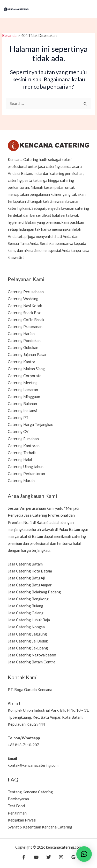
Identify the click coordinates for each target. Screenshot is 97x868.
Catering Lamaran (23, 390)
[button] (84, 854)
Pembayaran (18, 799)
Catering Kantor (22, 362)
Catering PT (18, 418)
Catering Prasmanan (25, 327)
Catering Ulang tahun (26, 467)
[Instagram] (61, 857)
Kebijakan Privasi (22, 820)
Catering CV (18, 432)
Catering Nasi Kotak (25, 306)
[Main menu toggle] (87, 9)
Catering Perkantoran (26, 474)
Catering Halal (20, 460)
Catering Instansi (22, 411)
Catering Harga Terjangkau (31, 425)
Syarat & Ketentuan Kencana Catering (40, 827)
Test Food (16, 806)
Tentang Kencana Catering (30, 792)
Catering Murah (21, 481)
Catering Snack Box (24, 313)
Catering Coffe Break (26, 320)
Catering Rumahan (23, 439)
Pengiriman (17, 813)
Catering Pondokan (24, 341)
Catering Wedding (23, 299)
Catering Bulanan (22, 404)
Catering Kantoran (24, 446)
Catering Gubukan (23, 348)
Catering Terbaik (22, 453)
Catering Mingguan (24, 397)
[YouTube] (36, 857)
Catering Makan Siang (26, 369)
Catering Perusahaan (26, 292)
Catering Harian (21, 334)
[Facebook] (24, 857)
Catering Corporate (25, 376)
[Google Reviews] (73, 857)
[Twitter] (49, 857)
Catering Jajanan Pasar (27, 355)
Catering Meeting (23, 383)
